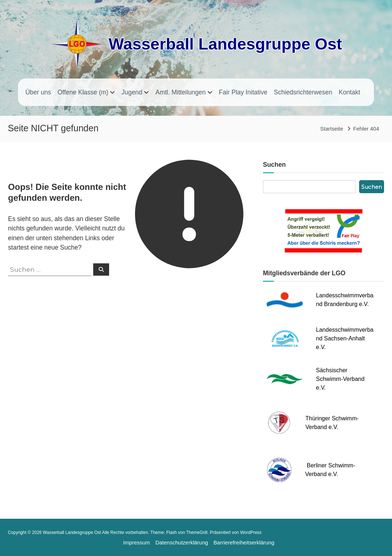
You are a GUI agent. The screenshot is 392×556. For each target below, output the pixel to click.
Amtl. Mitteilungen (180, 92)
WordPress (251, 532)
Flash (171, 532)
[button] (11, 545)
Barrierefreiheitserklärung (244, 542)
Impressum (137, 542)
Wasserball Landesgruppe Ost (225, 44)
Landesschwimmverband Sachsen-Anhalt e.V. (345, 338)
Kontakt (349, 92)
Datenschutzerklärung (182, 542)
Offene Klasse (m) (83, 92)
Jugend (132, 92)
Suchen (372, 187)
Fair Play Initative (243, 92)
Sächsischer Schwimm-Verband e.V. (340, 379)
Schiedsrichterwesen (303, 92)
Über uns (38, 92)
